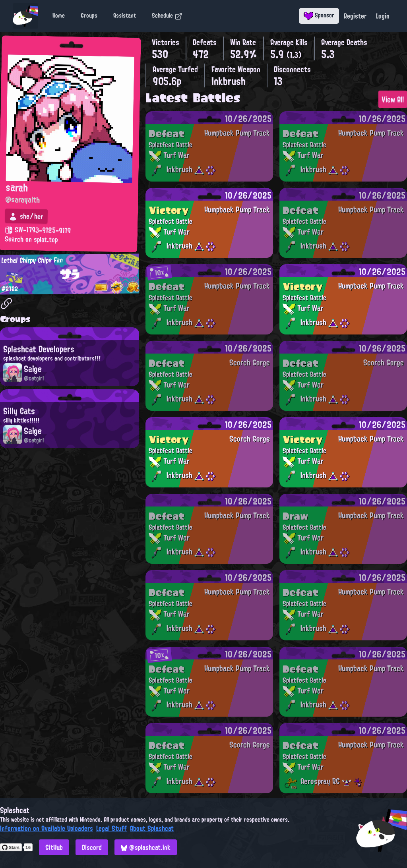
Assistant (125, 15)
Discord (92, 847)
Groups (89, 15)
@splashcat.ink (146, 847)
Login (383, 16)
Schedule (167, 15)
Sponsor (319, 15)
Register (355, 16)
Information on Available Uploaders (47, 828)
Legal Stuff (111, 828)
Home (59, 15)
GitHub (54, 847)
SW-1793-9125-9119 (38, 230)
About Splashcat (152, 828)
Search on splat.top (31, 240)
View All (393, 99)
